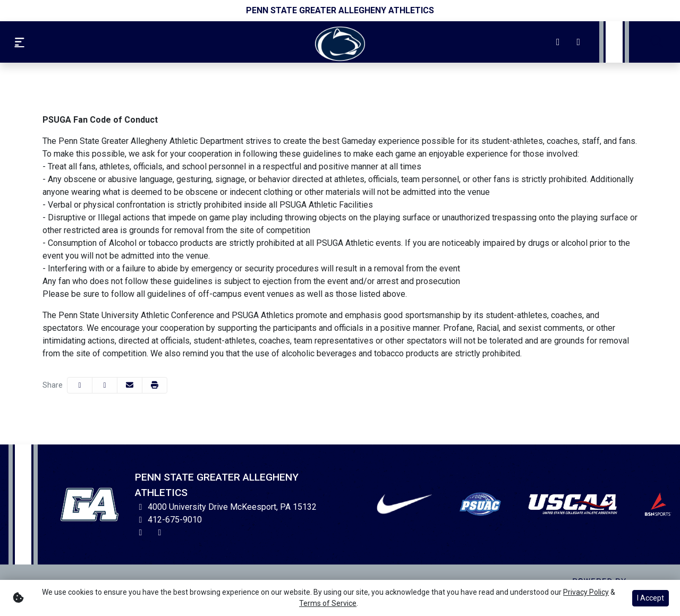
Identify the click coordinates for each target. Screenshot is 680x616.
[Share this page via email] (130, 385)
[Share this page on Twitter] (105, 385)
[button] (155, 385)
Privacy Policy (586, 592)
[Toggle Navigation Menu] (19, 42)
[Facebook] (579, 42)
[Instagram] (558, 42)
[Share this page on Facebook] (80, 385)
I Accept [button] (651, 598)
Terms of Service (328, 603)
